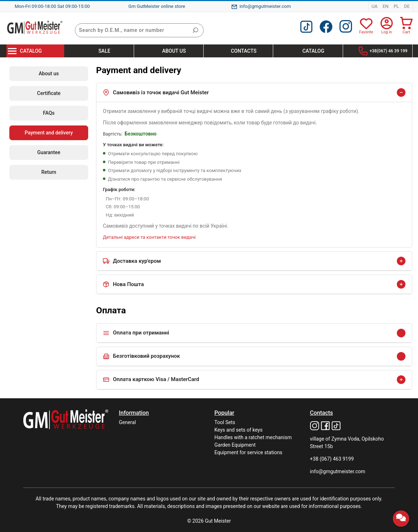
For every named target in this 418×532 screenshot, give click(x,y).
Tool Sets (225, 422)
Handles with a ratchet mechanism (253, 437)
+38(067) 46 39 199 (389, 51)
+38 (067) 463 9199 (332, 459)
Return (49, 172)
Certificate (49, 93)
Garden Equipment (235, 445)
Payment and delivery (49, 133)
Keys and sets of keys (238, 430)
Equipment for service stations (248, 452)
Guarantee (49, 152)
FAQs (49, 113)
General (128, 422)
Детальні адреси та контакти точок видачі (149, 237)
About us (49, 73)
